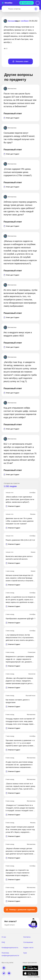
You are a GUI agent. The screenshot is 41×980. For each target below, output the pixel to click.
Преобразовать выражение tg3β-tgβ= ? (20, 619)
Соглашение (28, 942)
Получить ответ (20, 61)
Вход (38, 3)
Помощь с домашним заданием (20, 910)
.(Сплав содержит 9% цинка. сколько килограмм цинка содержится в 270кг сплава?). (18, 172)
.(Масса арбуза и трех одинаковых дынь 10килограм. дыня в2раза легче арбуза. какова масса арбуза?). (20, 499)
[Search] (4, 9)
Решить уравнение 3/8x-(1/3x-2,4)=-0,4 (20, 540)
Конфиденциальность (10, 948)
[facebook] (4, 968)
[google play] (30, 969)
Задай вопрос (27, 3)
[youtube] (9, 973)
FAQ (3, 942)
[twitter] (4, 973)
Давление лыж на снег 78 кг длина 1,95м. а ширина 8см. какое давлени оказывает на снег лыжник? (20, 521)
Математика (10, 89)
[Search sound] (36, 9)
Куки (25, 953)
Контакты (27, 937)
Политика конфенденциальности (10, 954)
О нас (4, 937)
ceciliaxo (25, 21)
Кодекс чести (28, 948)
